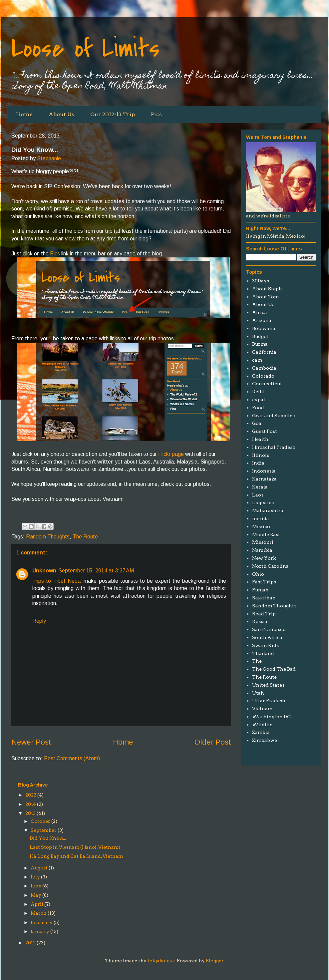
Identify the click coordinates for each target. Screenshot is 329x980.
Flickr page (171, 454)
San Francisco (269, 629)
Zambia (261, 732)
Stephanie (49, 158)
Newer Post (31, 742)
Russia (260, 621)
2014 (31, 804)
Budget (260, 336)
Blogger (215, 961)
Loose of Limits (86, 49)
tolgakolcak (161, 961)
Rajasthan (264, 598)
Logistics (263, 502)
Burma (260, 344)
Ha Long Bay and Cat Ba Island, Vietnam (76, 856)
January (40, 931)
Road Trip (264, 614)
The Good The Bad (274, 669)
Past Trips (264, 582)
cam (257, 360)
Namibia (262, 550)
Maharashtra (268, 510)
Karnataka (264, 479)
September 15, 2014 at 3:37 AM (96, 571)
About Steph (267, 289)
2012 (30, 943)
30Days (261, 281)
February (42, 922)
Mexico (261, 526)
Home (24, 114)
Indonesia (264, 471)
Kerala (260, 487)
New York (264, 558)
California (264, 352)
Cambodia (264, 368)
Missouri (263, 542)
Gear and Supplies (273, 416)
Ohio (258, 574)
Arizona (262, 320)
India (258, 463)
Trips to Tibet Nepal (58, 581)
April (37, 904)
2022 (31, 795)
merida (261, 518)
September (44, 830)
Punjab (260, 590)
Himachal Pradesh (274, 447)
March (39, 913)
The (257, 661)
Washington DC (271, 717)
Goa (257, 423)
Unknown (44, 571)
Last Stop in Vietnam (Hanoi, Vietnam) (75, 847)
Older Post (213, 742)
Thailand (263, 653)
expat (259, 400)
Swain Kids (265, 645)
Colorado (263, 376)
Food (258, 408)
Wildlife (262, 725)
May (36, 895)
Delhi (258, 392)
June (36, 886)
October (40, 821)
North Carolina (270, 566)
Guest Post (265, 431)
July (35, 877)
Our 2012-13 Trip (113, 114)
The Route (85, 537)
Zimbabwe (265, 740)
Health (260, 439)
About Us (61, 114)
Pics (156, 114)
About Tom (265, 297)
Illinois (261, 455)
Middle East (266, 534)
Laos (258, 495)
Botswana (264, 328)
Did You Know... (48, 838)
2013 (30, 813)
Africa (260, 312)
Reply (39, 621)
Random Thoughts (48, 537)
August (39, 868)
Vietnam (262, 709)
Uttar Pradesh (269, 701)
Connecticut (267, 384)
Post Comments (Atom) (72, 758)
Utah (258, 693)
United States (268, 685)
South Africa (267, 637)
